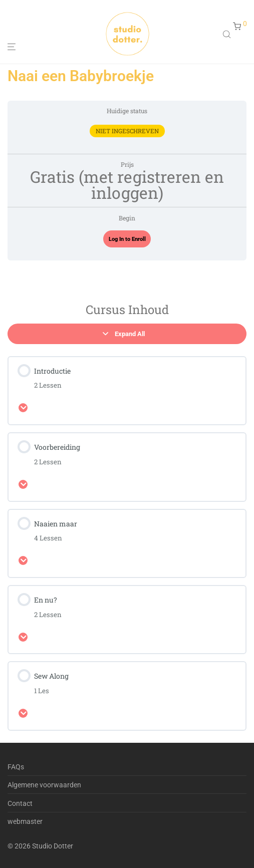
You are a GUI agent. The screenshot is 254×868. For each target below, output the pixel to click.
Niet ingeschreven (127, 131)
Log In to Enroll (127, 239)
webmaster (25, 821)
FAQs (16, 767)
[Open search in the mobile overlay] (228, 34)
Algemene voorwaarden (44, 785)
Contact (20, 803)
